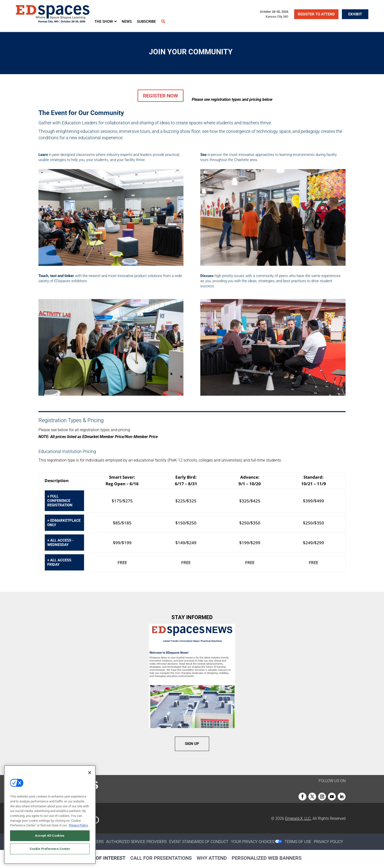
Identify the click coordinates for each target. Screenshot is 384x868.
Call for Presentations (161, 858)
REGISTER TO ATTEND (316, 14)
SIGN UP (192, 744)
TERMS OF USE (298, 842)
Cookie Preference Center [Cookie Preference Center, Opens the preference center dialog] (50, 849)
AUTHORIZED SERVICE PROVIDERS (136, 842)
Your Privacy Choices (253, 842)
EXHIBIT (355, 14)
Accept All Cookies (50, 836)
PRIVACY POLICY (328, 842)
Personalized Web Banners (267, 858)
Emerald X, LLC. (298, 818)
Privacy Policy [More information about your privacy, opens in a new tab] (78, 825)
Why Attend (212, 858)
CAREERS (95, 842)
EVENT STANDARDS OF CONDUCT (199, 842)
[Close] (90, 773)
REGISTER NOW (161, 96)
